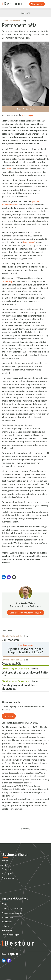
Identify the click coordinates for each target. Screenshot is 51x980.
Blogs (4, 865)
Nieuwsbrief (7, 930)
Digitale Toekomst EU (11, 20)
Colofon (5, 926)
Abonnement (7, 917)
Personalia (6, 869)
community (7, 281)
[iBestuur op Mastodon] (9, 961)
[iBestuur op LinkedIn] (4, 961)
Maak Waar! (29, 242)
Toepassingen (28, 115)
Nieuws (5, 860)
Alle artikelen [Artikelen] (8, 878)
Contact (5, 904)
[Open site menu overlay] (48, 4)
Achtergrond (7, 873)
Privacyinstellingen (10, 935)
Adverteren (7, 922)
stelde (10, 169)
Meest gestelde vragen (12, 908)
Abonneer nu (37, 4)
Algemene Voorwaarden (12, 913)
